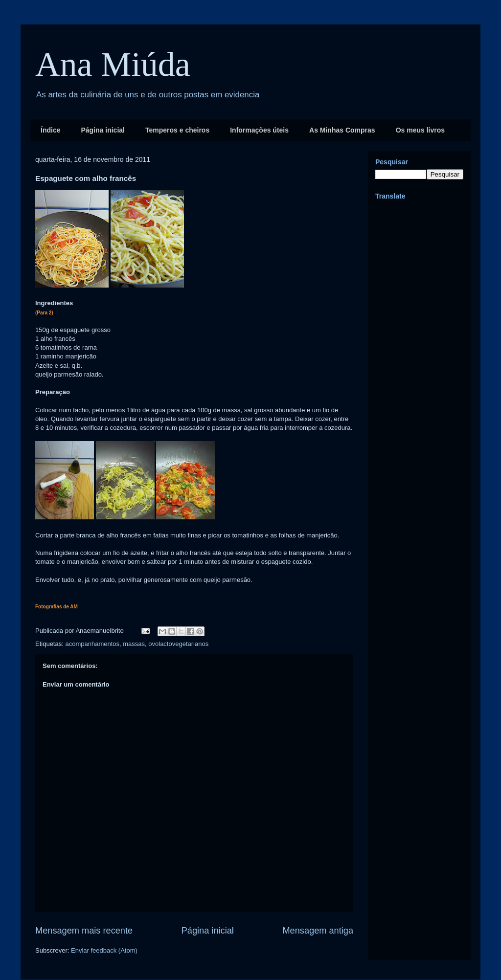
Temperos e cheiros (177, 130)
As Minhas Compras (342, 130)
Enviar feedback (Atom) (104, 950)
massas (134, 644)
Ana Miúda (113, 64)
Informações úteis (259, 130)
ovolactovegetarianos (178, 644)
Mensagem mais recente (84, 931)
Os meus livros (420, 130)
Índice (50, 130)
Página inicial (102, 130)
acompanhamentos (92, 644)
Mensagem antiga (318, 931)
